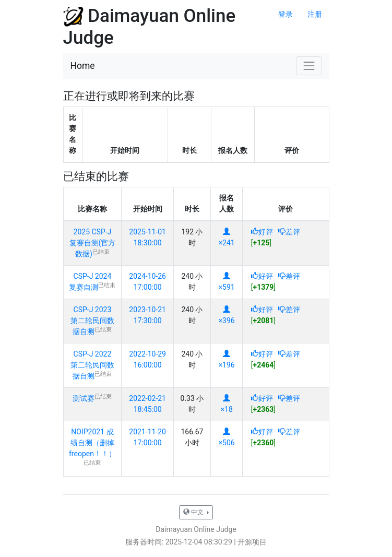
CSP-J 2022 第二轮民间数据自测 (92, 365)
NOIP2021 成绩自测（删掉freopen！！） (92, 443)
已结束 (101, 252)
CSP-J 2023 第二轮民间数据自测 (92, 321)
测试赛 (84, 398)
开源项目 (252, 542)
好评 (262, 232)
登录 (286, 14)
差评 (289, 232)
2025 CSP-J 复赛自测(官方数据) (93, 243)
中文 (194, 512)
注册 (315, 14)
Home (83, 66)
